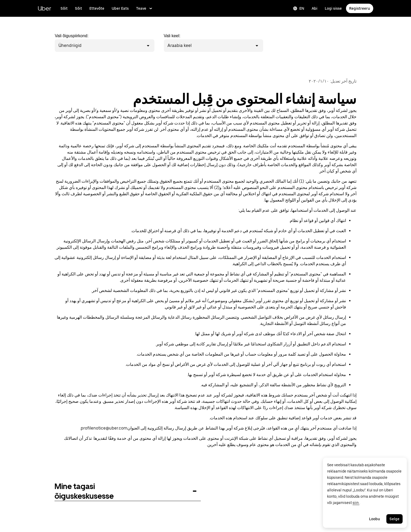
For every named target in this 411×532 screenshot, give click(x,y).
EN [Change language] (299, 8)
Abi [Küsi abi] (315, 8)
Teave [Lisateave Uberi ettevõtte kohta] (145, 8)
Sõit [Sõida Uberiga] (64, 8)
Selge (394, 519)
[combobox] (82, 46)
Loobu (375, 519)
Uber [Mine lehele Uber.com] (44, 8)
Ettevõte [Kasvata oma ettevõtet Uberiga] (97, 8)
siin (356, 503)
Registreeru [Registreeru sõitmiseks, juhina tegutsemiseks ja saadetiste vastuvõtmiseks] (360, 8)
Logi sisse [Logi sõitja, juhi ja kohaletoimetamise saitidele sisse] (333, 8)
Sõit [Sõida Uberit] (79, 8)
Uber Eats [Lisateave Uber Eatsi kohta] (120, 8)
